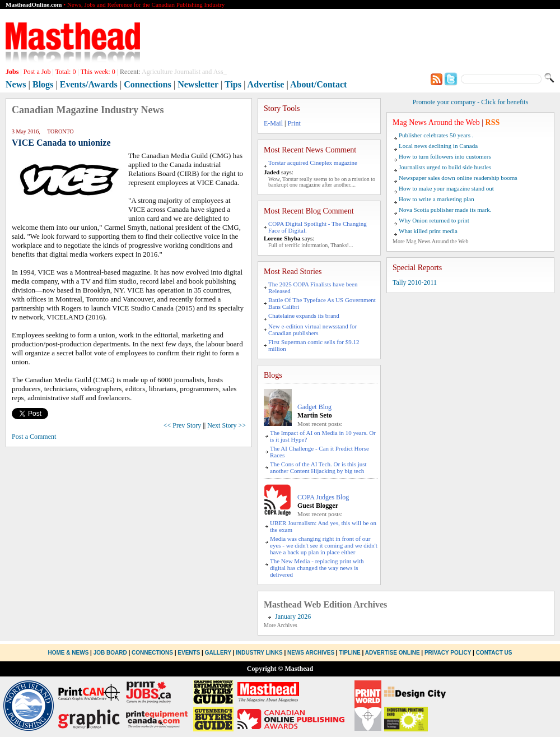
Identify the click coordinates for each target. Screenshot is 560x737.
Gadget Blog (314, 407)
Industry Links (259, 653)
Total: (66, 72)
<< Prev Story (183, 425)
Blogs (43, 84)
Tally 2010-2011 (415, 282)
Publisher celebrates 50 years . (436, 135)
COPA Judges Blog (323, 497)
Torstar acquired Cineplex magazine (313, 163)
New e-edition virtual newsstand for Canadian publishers (312, 330)
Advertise (266, 84)
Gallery (218, 653)
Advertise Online (393, 653)
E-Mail (273, 123)
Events (189, 653)
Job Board (110, 653)
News (16, 84)
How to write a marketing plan (437, 199)
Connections (147, 84)
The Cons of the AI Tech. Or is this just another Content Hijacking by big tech (318, 467)
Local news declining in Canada (438, 146)
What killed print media (428, 231)
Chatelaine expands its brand (304, 316)
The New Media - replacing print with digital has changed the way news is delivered (317, 568)
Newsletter (198, 84)
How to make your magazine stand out (446, 188)
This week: (98, 72)
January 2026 (293, 617)
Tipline (349, 653)
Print (294, 123)
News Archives (311, 653)
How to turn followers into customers (445, 156)
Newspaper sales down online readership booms (458, 178)
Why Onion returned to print (434, 220)
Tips (233, 84)
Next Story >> (227, 425)
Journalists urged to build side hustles (445, 167)
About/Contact (318, 84)
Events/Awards (89, 84)
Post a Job (37, 72)
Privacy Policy (448, 653)
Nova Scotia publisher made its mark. (445, 210)
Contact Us (494, 653)
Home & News (69, 653)
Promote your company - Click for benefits (471, 102)
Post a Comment (34, 437)
